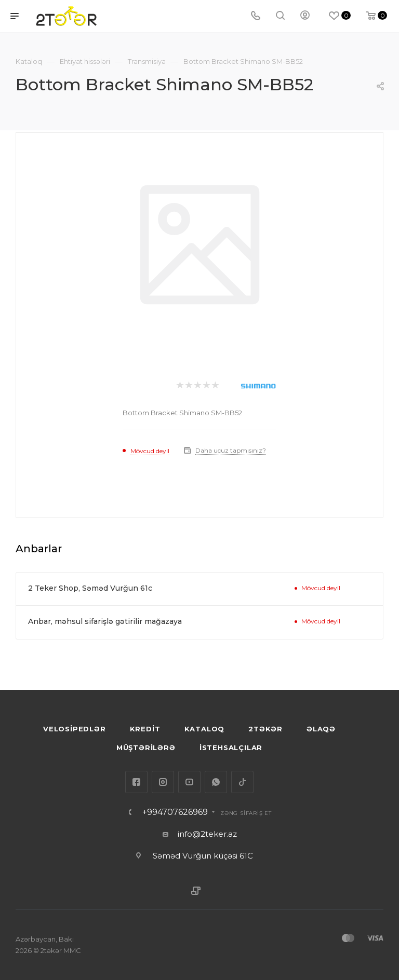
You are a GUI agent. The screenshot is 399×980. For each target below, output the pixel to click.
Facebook (136, 782)
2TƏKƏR (265, 729)
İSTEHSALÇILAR (231, 747)
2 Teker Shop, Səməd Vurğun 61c (90, 588)
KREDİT (145, 729)
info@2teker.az (207, 834)
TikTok (242, 782)
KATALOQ (205, 729)
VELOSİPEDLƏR (75, 729)
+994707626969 (175, 812)
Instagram (163, 782)
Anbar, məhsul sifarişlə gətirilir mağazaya (105, 621)
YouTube (189, 782)
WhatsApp (216, 782)
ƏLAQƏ (321, 729)
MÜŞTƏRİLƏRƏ (146, 747)
